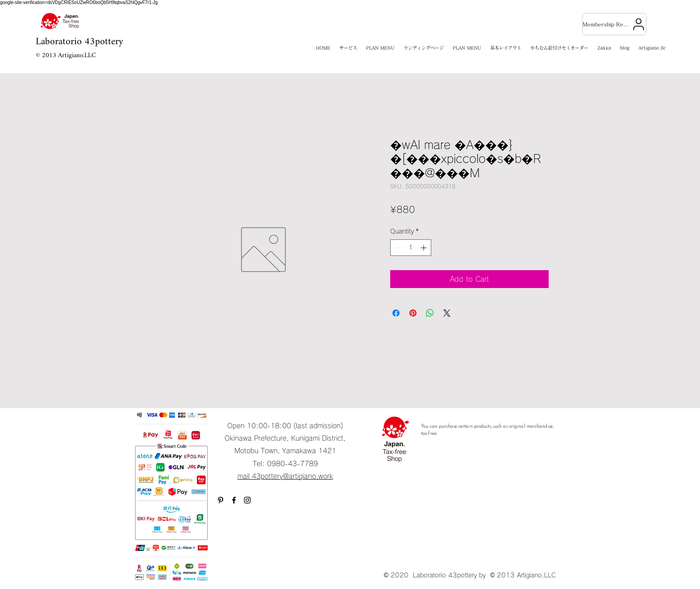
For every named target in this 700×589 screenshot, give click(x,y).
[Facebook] (234, 500)
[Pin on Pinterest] (413, 313)
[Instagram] (247, 500)
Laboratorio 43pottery (79, 42)
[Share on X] (447, 313)
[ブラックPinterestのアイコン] (221, 500)
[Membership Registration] (614, 24)
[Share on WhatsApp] (430, 313)
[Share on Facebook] (396, 313)
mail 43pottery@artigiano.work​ (285, 476)
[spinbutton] (411, 248)
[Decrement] (397, 248)
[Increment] (424, 248)
